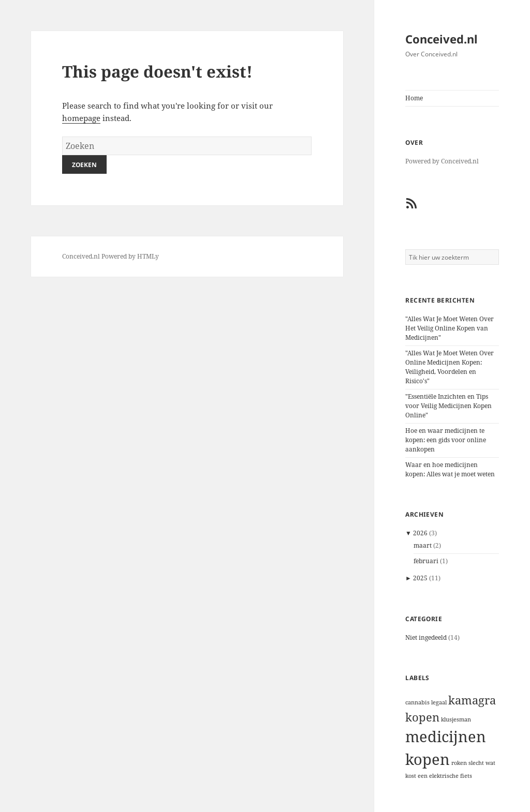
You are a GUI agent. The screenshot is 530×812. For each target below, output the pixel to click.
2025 (420, 578)
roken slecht (468, 763)
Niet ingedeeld (426, 637)
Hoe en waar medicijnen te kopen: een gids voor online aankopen (446, 440)
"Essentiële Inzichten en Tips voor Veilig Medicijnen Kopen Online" (448, 406)
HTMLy (148, 256)
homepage (81, 118)
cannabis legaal (426, 702)
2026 (420, 533)
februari (426, 561)
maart (423, 545)
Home (414, 98)
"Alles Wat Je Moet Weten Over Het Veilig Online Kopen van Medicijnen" (450, 328)
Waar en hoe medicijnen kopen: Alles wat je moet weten (450, 469)
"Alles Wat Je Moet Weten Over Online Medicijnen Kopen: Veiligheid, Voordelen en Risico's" (450, 367)
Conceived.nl (441, 39)
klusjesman (456, 719)
